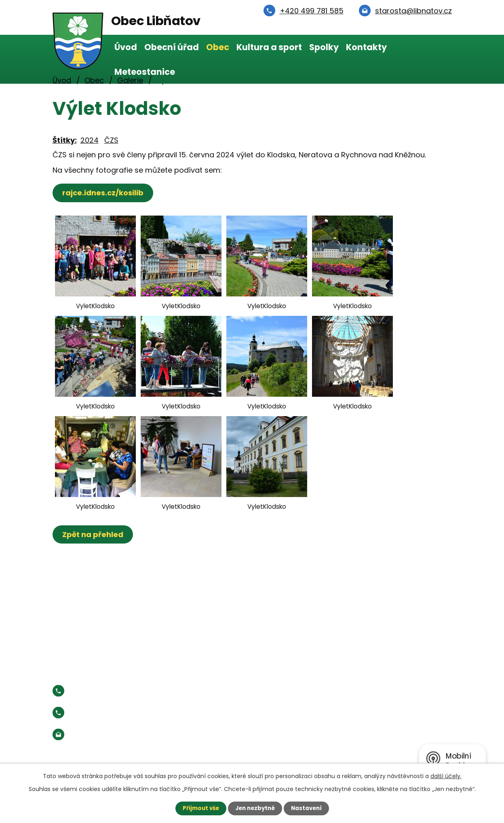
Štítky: (65, 140)
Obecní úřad (172, 47)
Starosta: (119, 713)
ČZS (111, 140)
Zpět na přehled (94, 534)
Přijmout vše (199, 808)
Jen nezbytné (255, 808)
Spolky (324, 47)
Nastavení (309, 808)
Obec (218, 47)
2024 (90, 140)
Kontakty (366, 47)
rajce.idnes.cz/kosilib (104, 193)
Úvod (126, 47)
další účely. (446, 776)
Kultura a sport (269, 47)
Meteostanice (145, 72)
